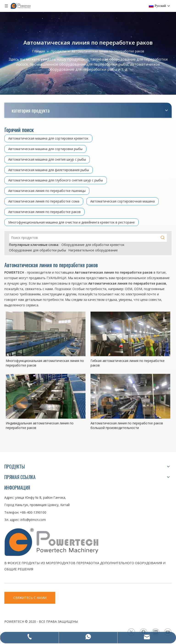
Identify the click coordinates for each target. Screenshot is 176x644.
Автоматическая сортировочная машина (122, 201)
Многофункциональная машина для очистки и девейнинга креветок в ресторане (71, 222)
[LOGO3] (69, 542)
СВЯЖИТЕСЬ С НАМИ (30, 598)
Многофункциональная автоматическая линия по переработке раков (45, 363)
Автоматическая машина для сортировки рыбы (45, 149)
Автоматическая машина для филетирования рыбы (49, 170)
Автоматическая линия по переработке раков (44, 212)
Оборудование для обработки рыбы (37, 250)
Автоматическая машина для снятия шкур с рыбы (47, 159)
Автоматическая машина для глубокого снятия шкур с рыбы (56, 180)
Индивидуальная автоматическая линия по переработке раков (40, 425)
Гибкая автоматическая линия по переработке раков (128, 363)
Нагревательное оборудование (93, 250)
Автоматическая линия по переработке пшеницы (47, 191)
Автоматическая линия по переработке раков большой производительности (127, 425)
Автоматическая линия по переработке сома (44, 201)
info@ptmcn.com (33, 520)
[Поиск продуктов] (84, 238)
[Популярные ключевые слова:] (163, 238)
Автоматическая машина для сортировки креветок (48, 138)
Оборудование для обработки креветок (93, 245)
